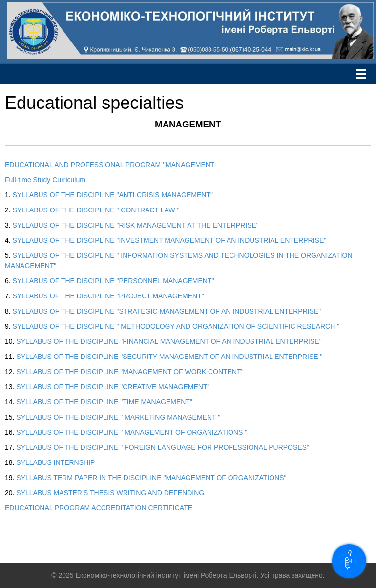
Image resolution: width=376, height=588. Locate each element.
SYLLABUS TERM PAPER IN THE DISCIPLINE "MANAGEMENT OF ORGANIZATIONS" (151, 478)
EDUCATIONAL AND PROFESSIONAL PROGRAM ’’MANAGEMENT (110, 165)
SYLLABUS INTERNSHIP (55, 462)
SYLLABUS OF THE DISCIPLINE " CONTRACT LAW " (96, 210)
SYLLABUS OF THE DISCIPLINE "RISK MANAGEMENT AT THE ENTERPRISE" (136, 225)
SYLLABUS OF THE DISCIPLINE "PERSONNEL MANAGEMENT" (114, 281)
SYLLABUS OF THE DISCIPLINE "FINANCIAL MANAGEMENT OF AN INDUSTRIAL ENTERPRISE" (169, 341)
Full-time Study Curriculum (45, 180)
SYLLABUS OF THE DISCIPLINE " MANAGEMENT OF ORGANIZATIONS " (132, 432)
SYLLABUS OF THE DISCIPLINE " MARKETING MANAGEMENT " (118, 417)
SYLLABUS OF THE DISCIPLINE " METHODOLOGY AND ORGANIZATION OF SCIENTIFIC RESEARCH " (176, 326)
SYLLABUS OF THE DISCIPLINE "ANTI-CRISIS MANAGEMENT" (113, 195)
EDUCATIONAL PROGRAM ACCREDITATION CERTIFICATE (99, 508)
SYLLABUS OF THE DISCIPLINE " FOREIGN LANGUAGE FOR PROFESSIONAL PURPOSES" (163, 447)
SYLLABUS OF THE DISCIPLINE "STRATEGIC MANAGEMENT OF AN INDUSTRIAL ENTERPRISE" (167, 311)
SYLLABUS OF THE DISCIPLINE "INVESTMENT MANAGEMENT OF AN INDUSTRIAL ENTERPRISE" (170, 240)
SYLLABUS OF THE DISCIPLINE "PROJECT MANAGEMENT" (108, 296)
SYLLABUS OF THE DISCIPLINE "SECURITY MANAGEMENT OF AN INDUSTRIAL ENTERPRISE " (169, 357)
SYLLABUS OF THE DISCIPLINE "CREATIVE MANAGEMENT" (113, 387)
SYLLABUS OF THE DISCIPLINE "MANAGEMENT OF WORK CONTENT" (130, 372)
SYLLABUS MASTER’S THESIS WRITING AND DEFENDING (110, 493)
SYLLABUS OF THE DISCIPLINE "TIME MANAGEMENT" (104, 402)
